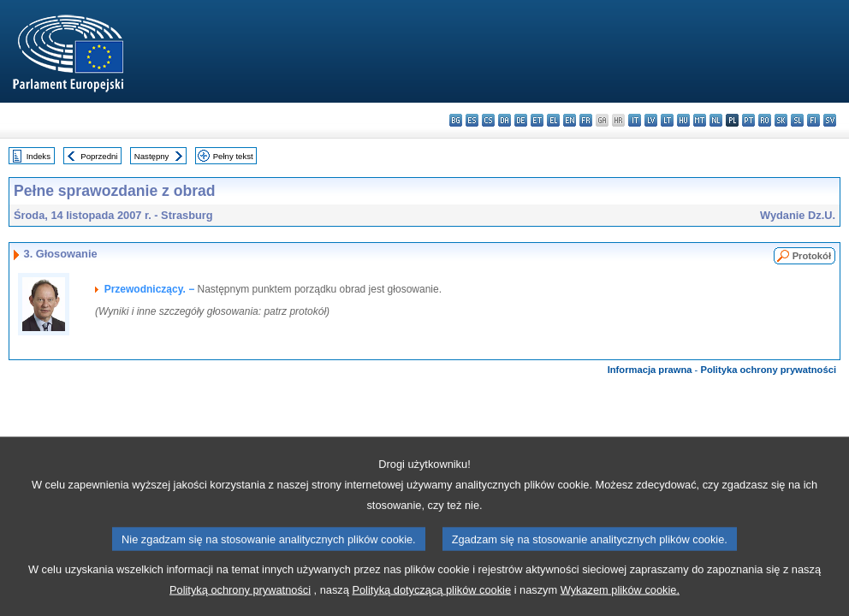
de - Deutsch (521, 120)
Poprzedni (99, 156)
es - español (472, 120)
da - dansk (505, 120)
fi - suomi (813, 120)
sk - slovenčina (781, 120)
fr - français (586, 120)
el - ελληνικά (553, 120)
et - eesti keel (537, 120)
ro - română (765, 120)
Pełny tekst (233, 156)
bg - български (456, 120)
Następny (152, 156)
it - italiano (635, 120)
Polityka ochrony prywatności (768, 370)
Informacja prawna (650, 370)
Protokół (812, 256)
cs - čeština (488, 120)
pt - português (748, 120)
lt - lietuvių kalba (667, 120)
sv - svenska (830, 120)
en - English (570, 120)
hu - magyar (683, 120)
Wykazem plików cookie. (620, 599)
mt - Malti (700, 120)
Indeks (39, 156)
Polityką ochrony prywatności (240, 599)
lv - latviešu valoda (651, 120)
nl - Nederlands (716, 120)
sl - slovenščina (797, 120)
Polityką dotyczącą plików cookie (431, 599)
